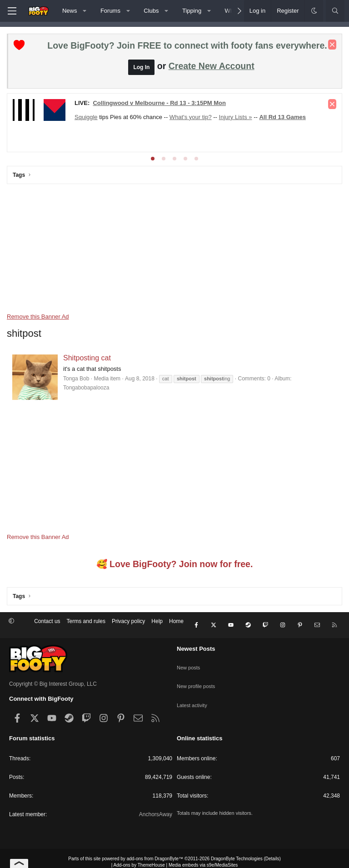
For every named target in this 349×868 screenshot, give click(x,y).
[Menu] (12, 11)
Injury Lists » (236, 117)
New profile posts (198, 672)
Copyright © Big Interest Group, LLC (53, 677)
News (70, 11)
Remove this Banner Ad (38, 317)
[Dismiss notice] (332, 45)
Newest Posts (196, 641)
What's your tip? (191, 117)
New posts (189, 656)
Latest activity (193, 688)
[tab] (153, 159)
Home (176, 621)
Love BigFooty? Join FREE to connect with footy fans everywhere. (187, 45)
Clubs (151, 11)
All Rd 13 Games (282, 117)
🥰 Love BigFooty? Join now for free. (175, 564)
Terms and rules (86, 621)
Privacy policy (128, 621)
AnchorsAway (156, 807)
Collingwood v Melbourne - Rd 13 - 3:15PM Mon (159, 103)
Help (157, 621)
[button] (85, 11)
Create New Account (212, 66)
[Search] (335, 11)
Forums (110, 11)
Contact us (47, 621)
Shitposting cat (87, 358)
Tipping (192, 11)
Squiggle (86, 117)
